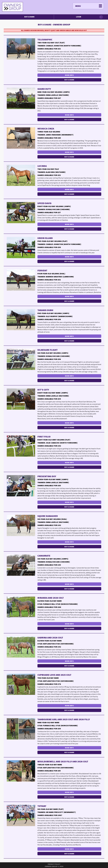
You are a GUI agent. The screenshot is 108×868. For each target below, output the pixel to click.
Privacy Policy (54, 864)
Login (79, 17)
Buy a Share (29, 17)
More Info (69, 75)
